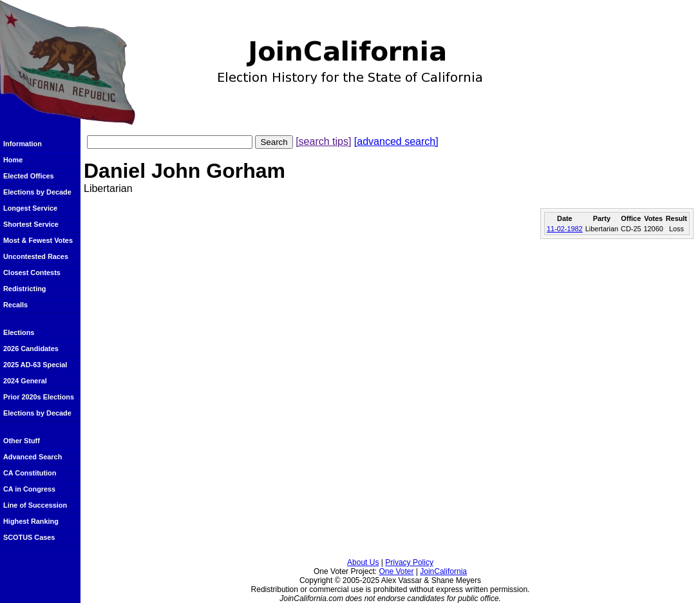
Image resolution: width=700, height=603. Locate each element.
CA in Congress (29, 489)
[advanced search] (396, 141)
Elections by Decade (37, 192)
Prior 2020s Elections (39, 397)
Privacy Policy (409, 562)
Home (13, 160)
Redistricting (24, 289)
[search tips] (323, 141)
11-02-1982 (565, 229)
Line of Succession (35, 505)
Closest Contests (32, 273)
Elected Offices (29, 176)
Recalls (15, 305)
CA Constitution (30, 473)
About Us (363, 562)
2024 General (25, 381)
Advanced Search (33, 457)
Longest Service (30, 208)
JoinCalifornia (443, 571)
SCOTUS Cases (29, 537)
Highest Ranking (31, 521)
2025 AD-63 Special (35, 365)
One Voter (396, 571)
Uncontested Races (36, 256)
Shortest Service (31, 224)
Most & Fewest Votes (38, 240)
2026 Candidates (31, 349)
